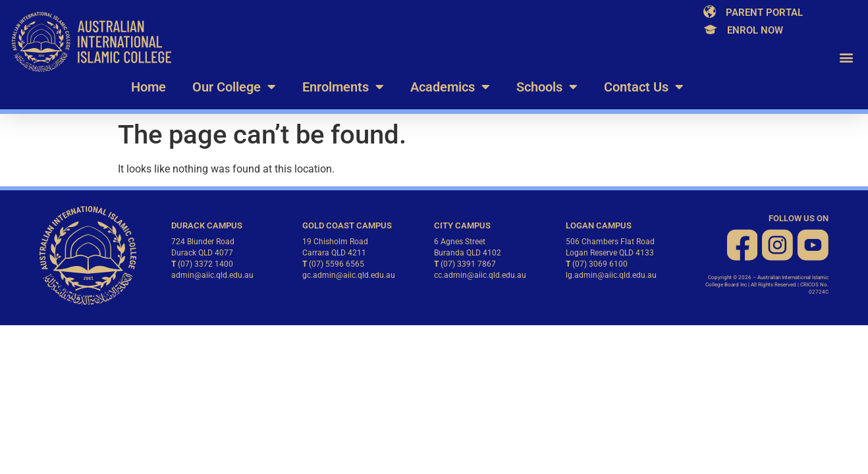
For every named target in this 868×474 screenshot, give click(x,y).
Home (149, 87)
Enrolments (343, 87)
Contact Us (644, 87)
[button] (846, 58)
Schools (547, 87)
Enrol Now (755, 30)
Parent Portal (764, 13)
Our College (234, 87)
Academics (450, 87)
